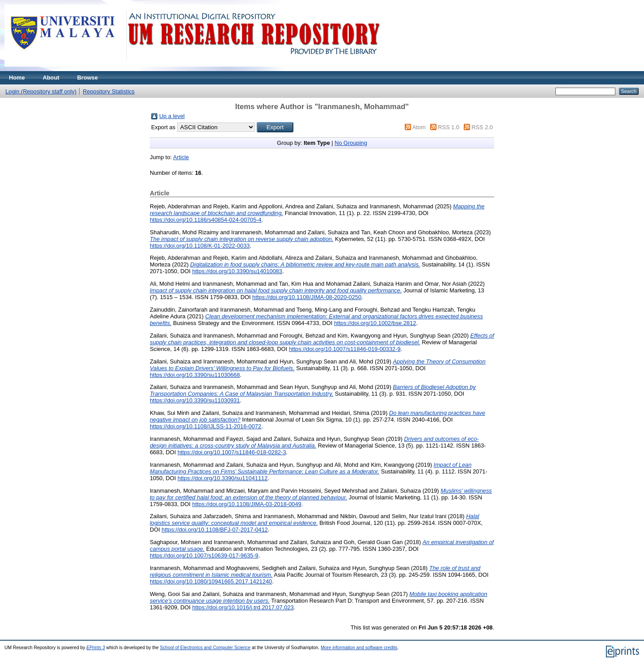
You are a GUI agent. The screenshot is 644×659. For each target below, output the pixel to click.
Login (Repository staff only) (41, 91)
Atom (419, 127)
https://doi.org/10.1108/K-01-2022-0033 (200, 246)
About (51, 78)
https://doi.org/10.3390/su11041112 (222, 478)
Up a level (172, 116)
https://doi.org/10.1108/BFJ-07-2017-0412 (215, 530)
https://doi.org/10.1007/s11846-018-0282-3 (232, 452)
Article (181, 157)
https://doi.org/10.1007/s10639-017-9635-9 (204, 556)
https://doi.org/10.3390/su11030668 (195, 375)
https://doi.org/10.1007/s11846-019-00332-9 (345, 349)
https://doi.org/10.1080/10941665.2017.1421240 (211, 581)
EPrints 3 (96, 648)
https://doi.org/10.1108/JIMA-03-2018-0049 (247, 504)
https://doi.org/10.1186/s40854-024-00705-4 (206, 220)
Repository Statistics (109, 91)
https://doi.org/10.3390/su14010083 (237, 271)
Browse (88, 78)
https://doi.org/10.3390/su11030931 (195, 400)
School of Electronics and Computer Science (205, 648)
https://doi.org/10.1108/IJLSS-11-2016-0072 (205, 426)
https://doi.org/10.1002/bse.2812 (375, 323)
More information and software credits (359, 648)
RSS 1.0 (449, 127)
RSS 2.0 (482, 127)
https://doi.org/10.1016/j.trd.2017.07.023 (243, 607)
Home (17, 78)
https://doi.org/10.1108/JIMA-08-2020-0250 (307, 297)
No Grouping (351, 143)
